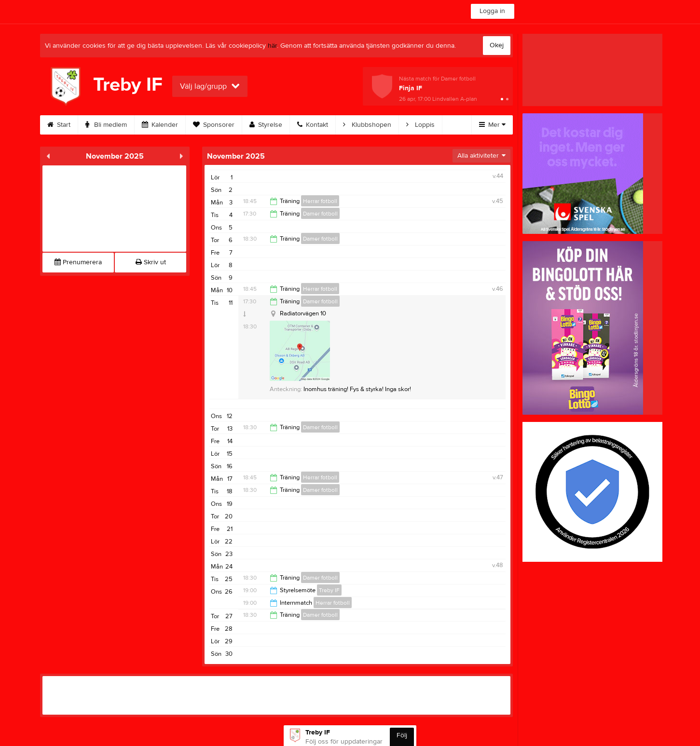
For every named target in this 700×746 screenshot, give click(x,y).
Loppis (420, 125)
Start (59, 125)
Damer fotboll (320, 214)
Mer (492, 125)
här (272, 46)
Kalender (160, 125)
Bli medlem (106, 125)
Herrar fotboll (320, 201)
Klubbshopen (367, 125)
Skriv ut (151, 262)
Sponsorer (214, 125)
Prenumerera (78, 262)
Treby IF (329, 590)
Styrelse (266, 125)
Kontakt (313, 125)
